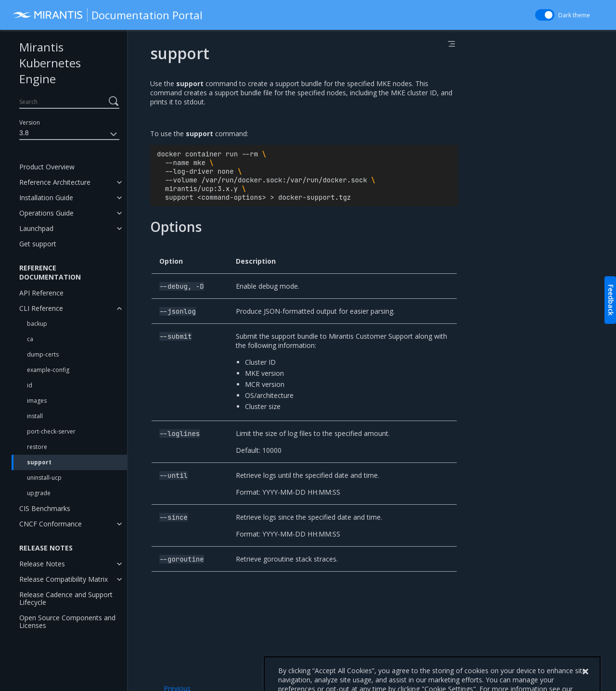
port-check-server (51, 431)
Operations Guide (46, 213)
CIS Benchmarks (45, 508)
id (30, 385)
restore (37, 447)
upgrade (39, 493)
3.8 (69, 134)
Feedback (611, 300)
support (39, 462)
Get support (38, 244)
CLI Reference (41, 308)
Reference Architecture (55, 182)
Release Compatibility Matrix (64, 579)
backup (37, 324)
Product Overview (47, 167)
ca (30, 339)
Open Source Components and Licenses (67, 621)
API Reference (41, 293)
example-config (48, 370)
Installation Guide (46, 198)
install (35, 416)
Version (30, 122)
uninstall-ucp (44, 478)
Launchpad (36, 228)
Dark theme (574, 15)
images (37, 401)
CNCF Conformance (51, 524)
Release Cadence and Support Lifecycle (66, 598)
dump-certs (43, 354)
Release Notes (42, 564)
